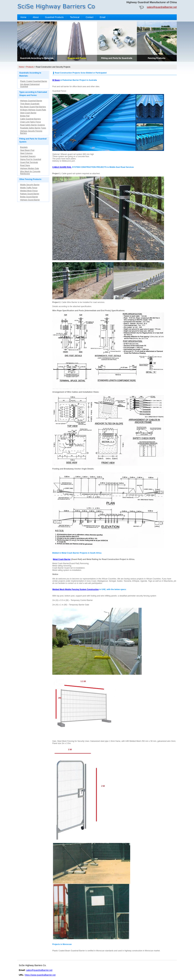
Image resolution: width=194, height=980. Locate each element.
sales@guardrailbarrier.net (162, 7)
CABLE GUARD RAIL (62, 167)
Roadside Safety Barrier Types (33, 128)
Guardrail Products (54, 17)
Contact (90, 17)
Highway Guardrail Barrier (31, 101)
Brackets (24, 147)
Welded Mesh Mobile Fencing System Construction (76, 589)
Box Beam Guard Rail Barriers (33, 107)
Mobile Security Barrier (30, 185)
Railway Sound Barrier (30, 194)
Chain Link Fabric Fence (30, 122)
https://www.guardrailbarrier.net (40, 975)
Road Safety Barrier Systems (32, 125)
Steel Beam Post (27, 150)
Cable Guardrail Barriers (30, 119)
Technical (75, 17)
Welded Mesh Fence (29, 191)
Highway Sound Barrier (30, 200)
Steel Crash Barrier (28, 113)
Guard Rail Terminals (29, 162)
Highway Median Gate (30, 168)
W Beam (56, 80)
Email (103, 17)
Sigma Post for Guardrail (31, 159)
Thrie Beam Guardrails (30, 104)
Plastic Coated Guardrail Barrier (34, 81)
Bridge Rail (25, 116)
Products (30, 67)
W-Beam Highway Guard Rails (33, 110)
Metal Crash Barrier (62, 559)
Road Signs (25, 165)
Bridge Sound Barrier (29, 197)
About (36, 17)
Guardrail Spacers (28, 156)
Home (23, 17)
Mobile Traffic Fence (29, 188)
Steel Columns (26, 153)
